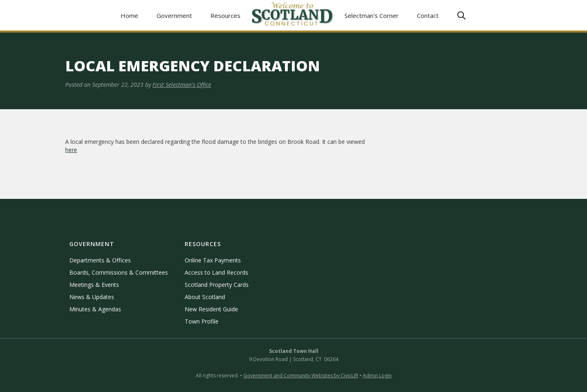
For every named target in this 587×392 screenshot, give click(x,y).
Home (129, 15)
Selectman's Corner (372, 15)
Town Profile (202, 321)
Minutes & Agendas (95, 309)
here (71, 150)
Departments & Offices (100, 260)
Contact (428, 15)
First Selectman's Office (182, 85)
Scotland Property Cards (217, 285)
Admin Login (377, 375)
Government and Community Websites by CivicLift (301, 375)
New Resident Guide (211, 309)
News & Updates (92, 297)
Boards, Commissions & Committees (119, 272)
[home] (293, 15)
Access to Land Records (216, 272)
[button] (174, 15)
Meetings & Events (94, 285)
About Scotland (205, 297)
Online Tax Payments (213, 260)
